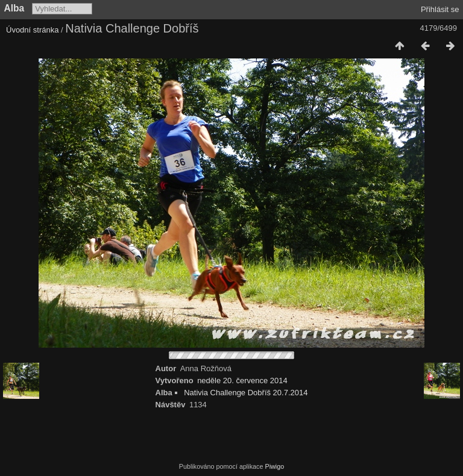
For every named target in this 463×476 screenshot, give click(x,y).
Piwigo (274, 466)
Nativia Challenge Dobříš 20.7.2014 (246, 393)
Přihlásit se (440, 9)
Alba (14, 8)
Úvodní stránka (32, 30)
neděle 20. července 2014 (242, 380)
